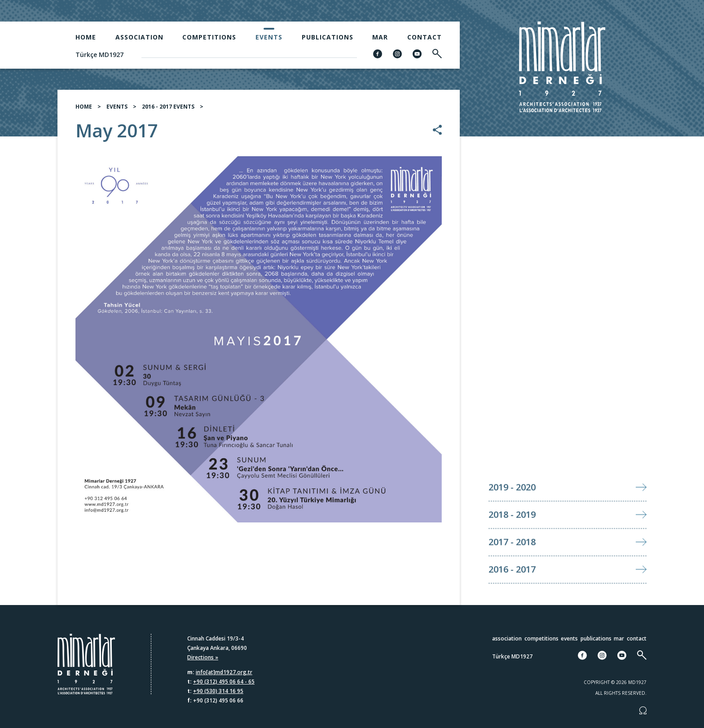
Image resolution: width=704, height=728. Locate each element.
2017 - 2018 (512, 557)
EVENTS (117, 107)
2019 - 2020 (512, 502)
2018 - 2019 (512, 530)
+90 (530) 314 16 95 (218, 691)
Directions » (203, 657)
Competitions (209, 37)
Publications (328, 37)
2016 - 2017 (512, 585)
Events (269, 37)
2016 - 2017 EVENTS (168, 107)
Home (86, 37)
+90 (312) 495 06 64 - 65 (224, 682)
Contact (425, 37)
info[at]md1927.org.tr (224, 672)
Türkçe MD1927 (99, 55)
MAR (380, 37)
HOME (84, 107)
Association (139, 37)
